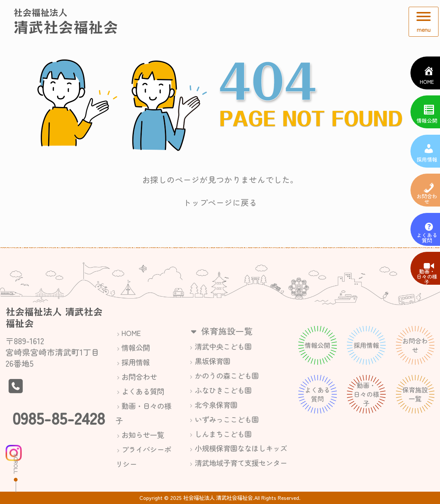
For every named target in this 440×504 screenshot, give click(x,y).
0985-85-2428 (59, 418)
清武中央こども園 (223, 346)
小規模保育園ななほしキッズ (241, 448)
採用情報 (136, 362)
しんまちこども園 (223, 434)
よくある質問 (143, 391)
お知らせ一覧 (143, 435)
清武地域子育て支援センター (241, 463)
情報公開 (136, 347)
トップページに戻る (220, 202)
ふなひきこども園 (223, 390)
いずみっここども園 (227, 419)
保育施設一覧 (221, 331)
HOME (131, 333)
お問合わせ (139, 377)
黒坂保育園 (213, 361)
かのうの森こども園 (227, 375)
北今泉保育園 (216, 405)
